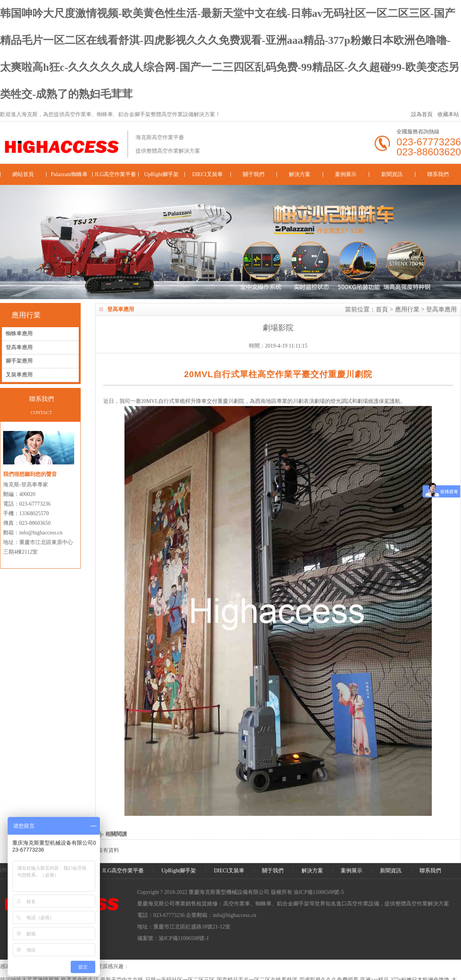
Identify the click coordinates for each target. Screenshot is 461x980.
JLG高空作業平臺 (115, 174)
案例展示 (346, 174)
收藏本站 (448, 114)
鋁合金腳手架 (293, 904)
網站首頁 (23, 174)
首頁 (382, 309)
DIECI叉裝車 (207, 174)
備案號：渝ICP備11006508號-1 (173, 938)
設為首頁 (422, 114)
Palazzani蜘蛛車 (69, 174)
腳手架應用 (19, 362)
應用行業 (407, 309)
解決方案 (300, 174)
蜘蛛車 (264, 904)
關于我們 (254, 174)
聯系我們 (438, 174)
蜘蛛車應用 (19, 334)
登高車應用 (441, 309)
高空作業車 (237, 904)
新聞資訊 (392, 174)
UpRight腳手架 (161, 174)
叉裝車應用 (19, 375)
